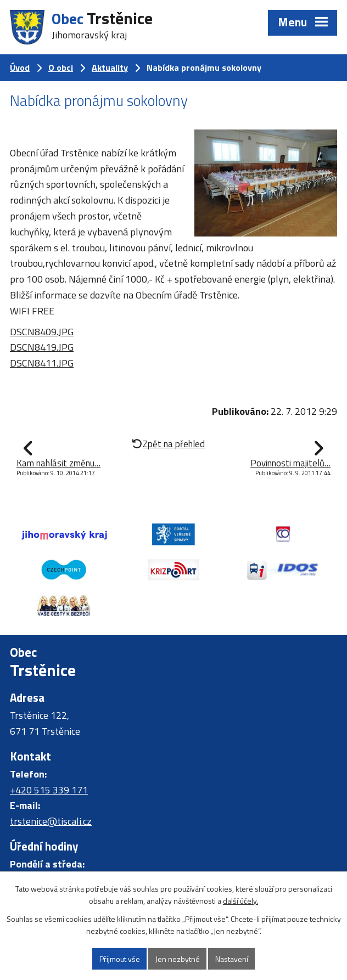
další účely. (240, 901)
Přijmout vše (120, 959)
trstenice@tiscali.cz (51, 821)
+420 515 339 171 (49, 790)
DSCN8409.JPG (42, 332)
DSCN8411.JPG (42, 363)
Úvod (20, 67)
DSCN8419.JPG (42, 347)
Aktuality (110, 67)
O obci (61, 67)
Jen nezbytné (178, 959)
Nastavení (232, 959)
